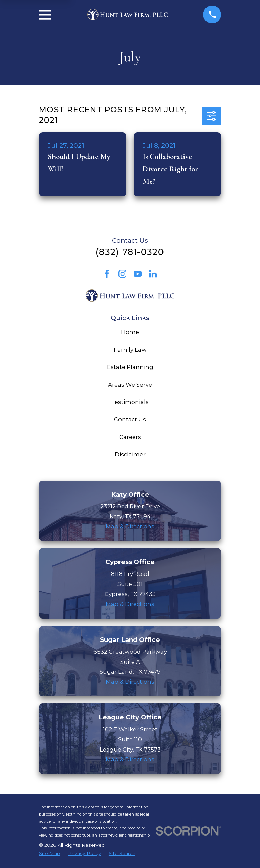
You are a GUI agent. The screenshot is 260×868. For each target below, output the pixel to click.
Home (130, 332)
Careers (130, 437)
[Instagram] (122, 274)
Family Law (130, 350)
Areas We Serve (130, 385)
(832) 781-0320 (130, 252)
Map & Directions (130, 526)
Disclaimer (130, 454)
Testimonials (130, 402)
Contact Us (130, 419)
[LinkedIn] (153, 274)
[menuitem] (49, 854)
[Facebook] (107, 274)
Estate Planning (130, 367)
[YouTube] (138, 274)
